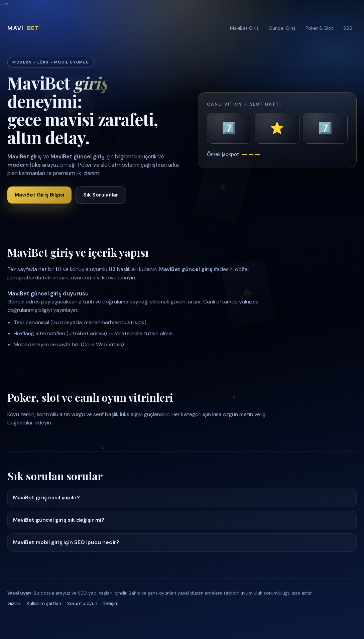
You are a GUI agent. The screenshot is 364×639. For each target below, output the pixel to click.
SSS (348, 28)
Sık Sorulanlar (101, 195)
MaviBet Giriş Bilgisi (39, 195)
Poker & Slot (319, 28)
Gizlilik (14, 603)
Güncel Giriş (282, 28)
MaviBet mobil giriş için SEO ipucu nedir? (66, 542)
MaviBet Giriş (244, 28)
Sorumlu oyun (82, 603)
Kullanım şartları (44, 603)
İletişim (111, 603)
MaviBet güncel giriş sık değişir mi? (59, 520)
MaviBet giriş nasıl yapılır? (46, 497)
